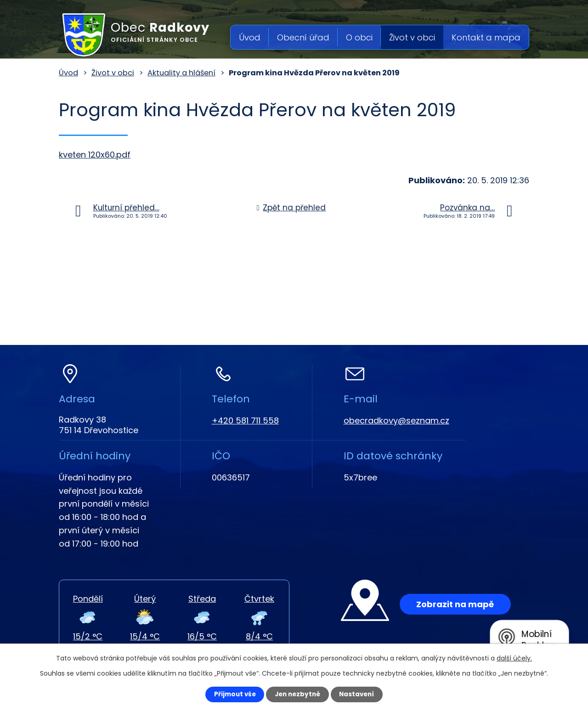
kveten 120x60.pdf (95, 155)
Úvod (250, 37)
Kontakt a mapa (486, 37)
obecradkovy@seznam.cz (396, 420)
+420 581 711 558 (245, 420)
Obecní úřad (303, 37)
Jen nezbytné (297, 694)
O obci (359, 37)
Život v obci (412, 37)
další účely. (514, 657)
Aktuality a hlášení (181, 73)
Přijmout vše (230, 694)
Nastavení (361, 694)
